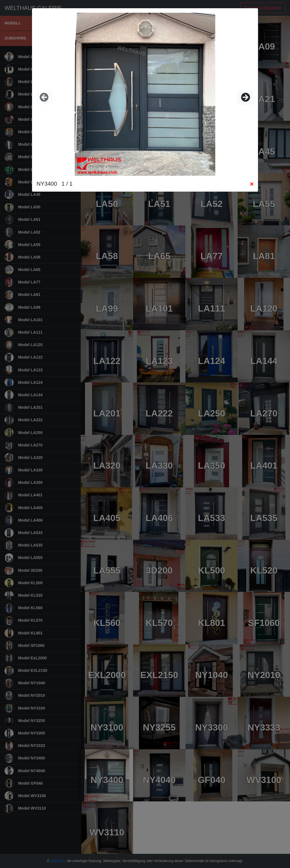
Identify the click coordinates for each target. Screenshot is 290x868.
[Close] (252, 184)
